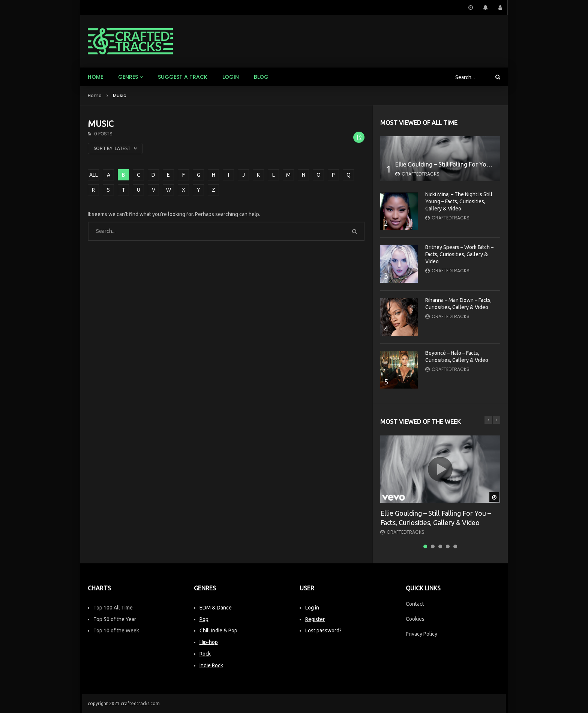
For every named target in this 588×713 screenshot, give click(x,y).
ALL (94, 175)
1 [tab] (425, 546)
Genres (128, 77)
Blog (261, 77)
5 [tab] (455, 546)
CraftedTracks (421, 174)
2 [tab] (433, 546)
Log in (312, 608)
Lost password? (323, 630)
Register (315, 619)
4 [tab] (448, 546)
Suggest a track (183, 77)
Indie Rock (211, 665)
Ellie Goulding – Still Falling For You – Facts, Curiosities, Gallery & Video (491, 164)
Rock (205, 654)
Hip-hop (209, 642)
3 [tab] (440, 546)
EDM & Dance (216, 608)
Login (231, 77)
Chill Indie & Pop (218, 630)
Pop (204, 619)
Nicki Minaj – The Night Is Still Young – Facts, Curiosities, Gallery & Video (459, 201)
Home (95, 77)
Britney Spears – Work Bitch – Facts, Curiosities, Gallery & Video (459, 254)
